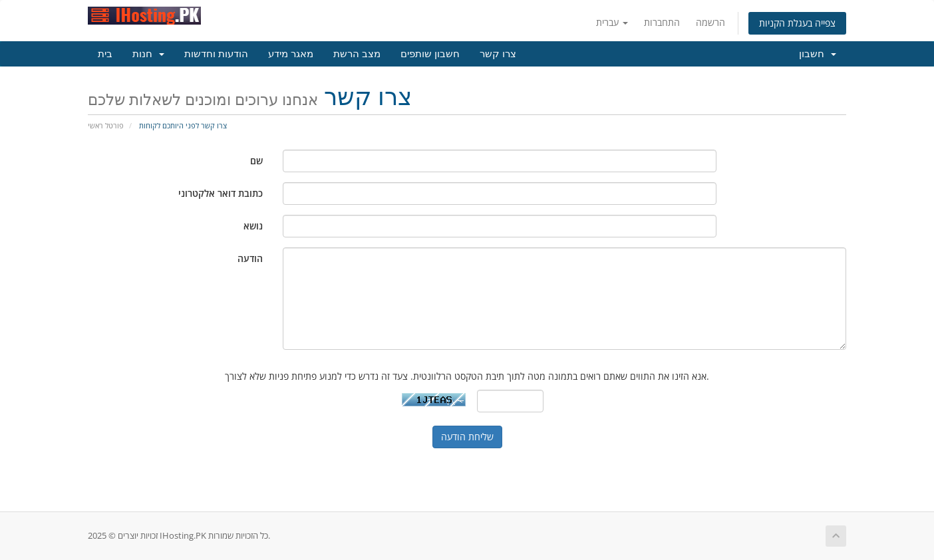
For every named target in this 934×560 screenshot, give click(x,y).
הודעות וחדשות (216, 54)
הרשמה (710, 22)
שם (256, 161)
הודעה (250, 258)
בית (105, 54)
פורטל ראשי (106, 125)
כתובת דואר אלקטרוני (221, 193)
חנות (148, 54)
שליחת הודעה (467, 437)
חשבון (818, 54)
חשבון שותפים (430, 54)
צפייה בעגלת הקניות (797, 23)
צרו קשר (498, 54)
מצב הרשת (357, 54)
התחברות (662, 22)
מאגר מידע (291, 54)
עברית (612, 22)
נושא (253, 226)
